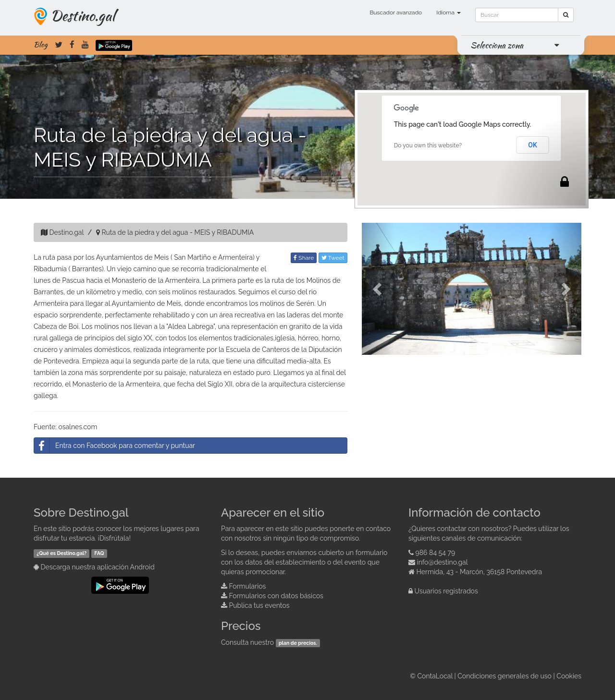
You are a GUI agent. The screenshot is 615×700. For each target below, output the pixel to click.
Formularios (248, 586)
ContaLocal (435, 676)
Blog (41, 45)
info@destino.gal (443, 562)
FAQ (99, 553)
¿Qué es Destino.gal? (61, 553)
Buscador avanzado (396, 12)
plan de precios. (298, 643)
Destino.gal (83, 15)
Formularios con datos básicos (276, 596)
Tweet (333, 258)
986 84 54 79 (436, 553)
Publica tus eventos (259, 605)
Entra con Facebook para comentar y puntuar (115, 446)
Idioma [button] (449, 12)
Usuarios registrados (446, 591)
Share (304, 258)
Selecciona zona (497, 45)
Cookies (569, 676)
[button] (378, 289)
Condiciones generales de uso (504, 676)
